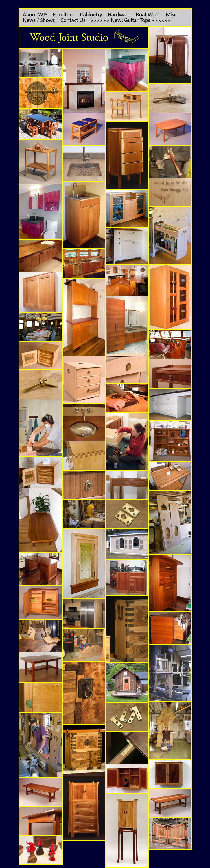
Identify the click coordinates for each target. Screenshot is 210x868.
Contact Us (73, 20)
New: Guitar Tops (131, 20)
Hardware (119, 14)
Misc (171, 14)
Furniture (64, 14)
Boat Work (148, 14)
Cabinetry (91, 14)
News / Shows (39, 20)
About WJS (35, 14)
